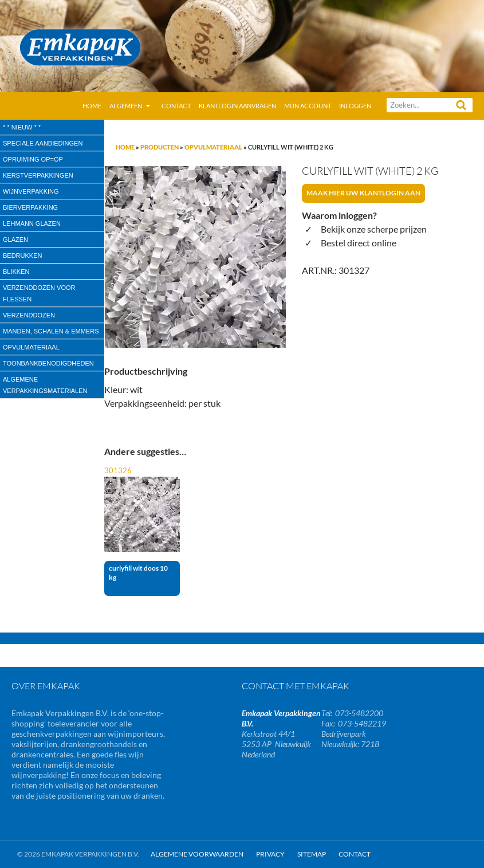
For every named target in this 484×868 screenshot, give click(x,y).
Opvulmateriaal (213, 147)
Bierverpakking (30, 207)
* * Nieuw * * (22, 127)
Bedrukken (22, 256)
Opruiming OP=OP (33, 159)
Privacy (270, 854)
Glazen (15, 239)
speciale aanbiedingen (43, 143)
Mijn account (308, 106)
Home (92, 106)
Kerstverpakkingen (38, 175)
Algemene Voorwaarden (197, 854)
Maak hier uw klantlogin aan (363, 193)
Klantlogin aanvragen (237, 106)
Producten (160, 147)
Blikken (16, 272)
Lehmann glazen (32, 223)
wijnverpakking (31, 191)
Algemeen (126, 106)
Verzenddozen (29, 315)
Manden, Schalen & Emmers (51, 331)
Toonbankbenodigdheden (48, 363)
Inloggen (355, 106)
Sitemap (312, 854)
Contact (176, 106)
